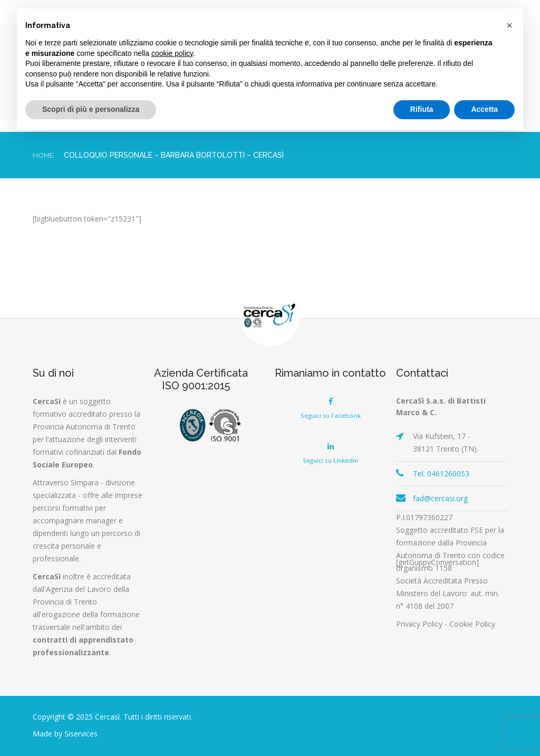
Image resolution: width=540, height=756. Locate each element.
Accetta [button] (484, 109)
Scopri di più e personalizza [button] (91, 109)
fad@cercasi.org (440, 498)
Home (44, 155)
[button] (509, 25)
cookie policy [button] (172, 53)
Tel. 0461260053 (441, 473)
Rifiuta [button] (422, 109)
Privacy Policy (419, 624)
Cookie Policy (472, 624)
